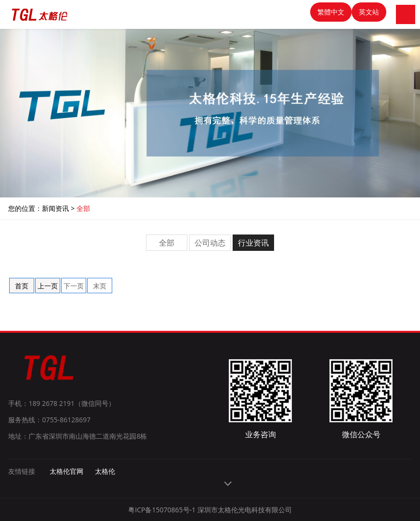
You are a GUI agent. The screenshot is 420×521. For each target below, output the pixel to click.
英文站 (369, 12)
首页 (22, 286)
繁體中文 (331, 12)
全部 (83, 208)
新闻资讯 (55, 208)
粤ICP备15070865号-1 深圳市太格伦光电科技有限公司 (210, 510)
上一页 (48, 286)
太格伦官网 (66, 471)
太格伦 (105, 471)
